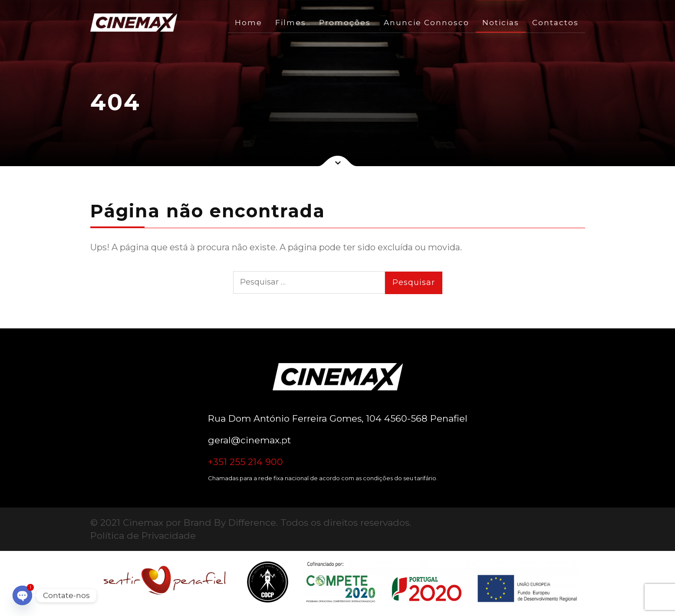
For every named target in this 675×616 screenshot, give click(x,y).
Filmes (291, 23)
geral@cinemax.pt (249, 440)
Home (249, 23)
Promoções (345, 23)
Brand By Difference (230, 523)
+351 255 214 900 (245, 462)
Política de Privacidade (143, 536)
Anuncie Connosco (426, 23)
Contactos (555, 23)
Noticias (501, 23)
